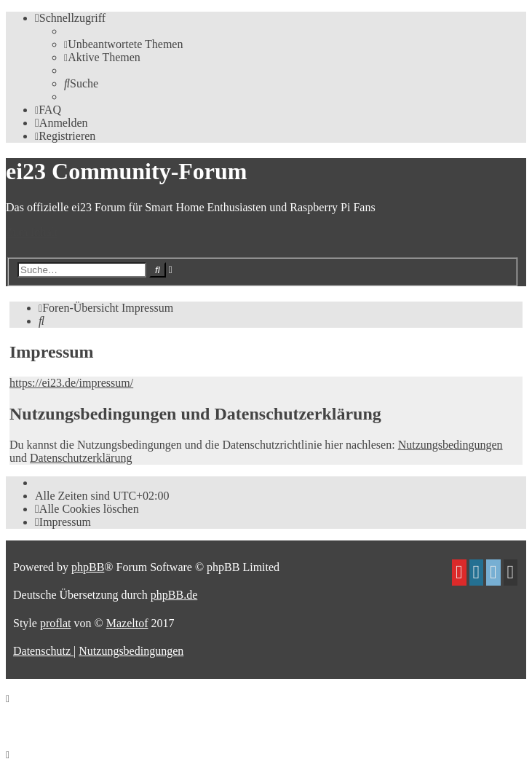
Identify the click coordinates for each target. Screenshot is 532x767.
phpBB (88, 567)
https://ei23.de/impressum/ (71, 383)
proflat (56, 623)
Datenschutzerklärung (81, 458)
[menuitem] (123, 44)
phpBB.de (174, 595)
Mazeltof (127, 623)
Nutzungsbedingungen (450, 445)
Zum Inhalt (32, 232)
